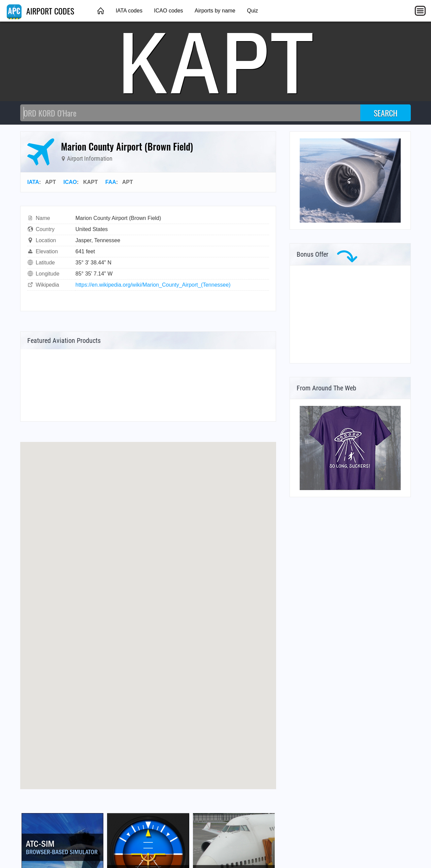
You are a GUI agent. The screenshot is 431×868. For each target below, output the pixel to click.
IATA (33, 182)
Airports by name (215, 11)
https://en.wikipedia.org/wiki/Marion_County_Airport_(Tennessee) (153, 285)
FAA (111, 182)
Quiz (252, 11)
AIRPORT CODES (40, 11)
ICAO (70, 182)
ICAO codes (168, 11)
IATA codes (129, 11)
